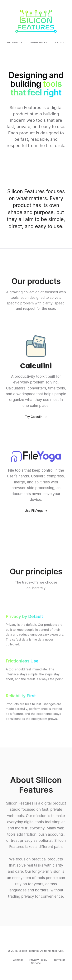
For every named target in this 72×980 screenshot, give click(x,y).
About (60, 43)
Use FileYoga (34, 511)
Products (15, 43)
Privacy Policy (38, 960)
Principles (39, 43)
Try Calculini (34, 417)
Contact (18, 960)
